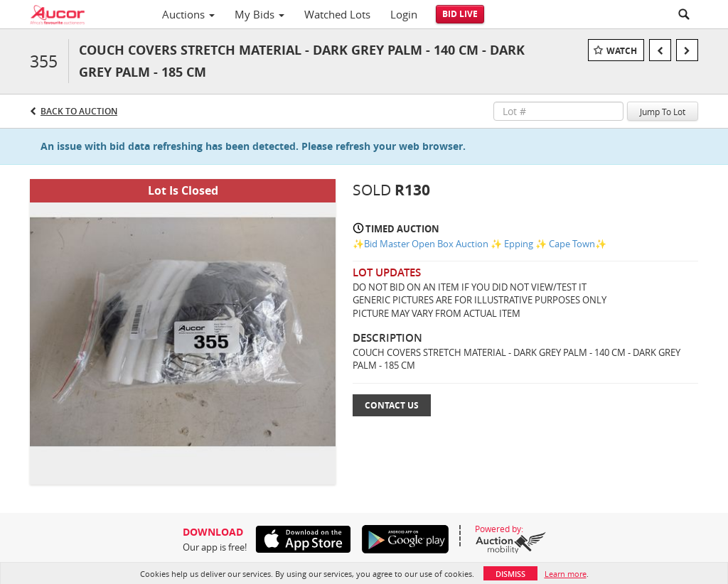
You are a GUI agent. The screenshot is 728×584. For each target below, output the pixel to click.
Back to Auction (79, 111)
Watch (622, 51)
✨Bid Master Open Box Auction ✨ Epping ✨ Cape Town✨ (480, 244)
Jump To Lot (663, 112)
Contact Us (392, 405)
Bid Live (460, 14)
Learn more (566, 574)
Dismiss (510, 574)
